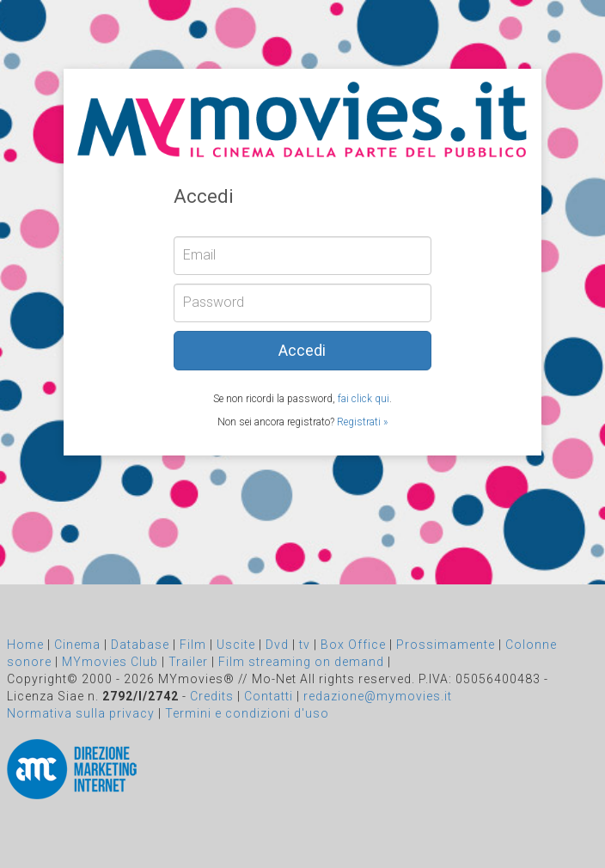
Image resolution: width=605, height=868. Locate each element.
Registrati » (362, 422)
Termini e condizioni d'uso (247, 713)
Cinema (77, 645)
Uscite (236, 645)
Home (25, 645)
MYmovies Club (110, 662)
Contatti (269, 696)
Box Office (353, 645)
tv (305, 645)
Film (193, 645)
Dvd (277, 645)
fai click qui (364, 399)
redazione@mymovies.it (378, 696)
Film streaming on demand (301, 662)
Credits (212, 696)
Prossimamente (446, 645)
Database (140, 645)
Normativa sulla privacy (81, 713)
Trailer (188, 662)
